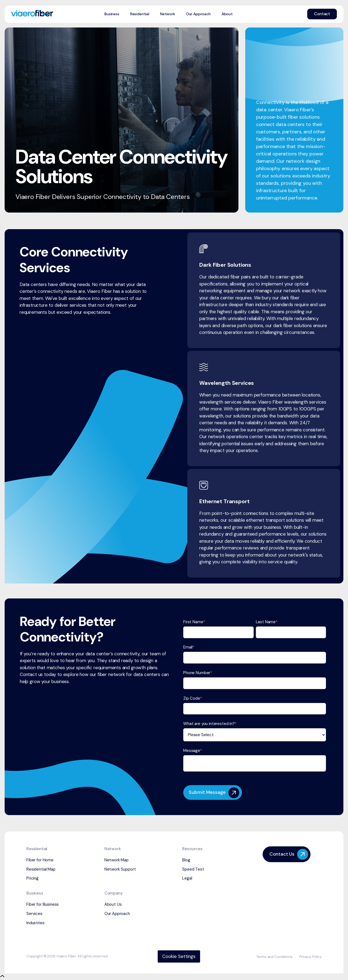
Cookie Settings (179, 956)
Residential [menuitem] (140, 14)
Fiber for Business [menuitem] (43, 904)
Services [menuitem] (34, 914)
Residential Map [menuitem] (41, 869)
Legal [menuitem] (187, 878)
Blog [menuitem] (186, 860)
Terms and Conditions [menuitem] (274, 957)
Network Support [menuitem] (120, 869)
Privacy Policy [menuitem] (310, 957)
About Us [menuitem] (113, 904)
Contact (322, 14)
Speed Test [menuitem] (193, 869)
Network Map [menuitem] (116, 860)
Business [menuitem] (112, 14)
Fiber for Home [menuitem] (40, 860)
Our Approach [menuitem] (198, 14)
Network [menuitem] (168, 14)
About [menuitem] (227, 14)
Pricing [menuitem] (32, 878)
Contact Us (289, 854)
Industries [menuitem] (35, 923)
